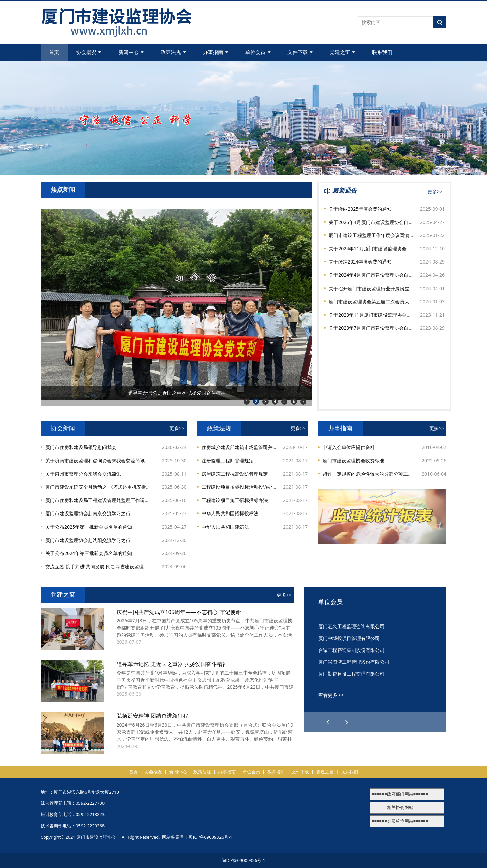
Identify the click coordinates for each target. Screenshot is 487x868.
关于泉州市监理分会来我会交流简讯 (83, 474)
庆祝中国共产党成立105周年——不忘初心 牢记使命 (179, 612)
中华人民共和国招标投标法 (230, 513)
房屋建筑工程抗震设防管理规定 (235, 474)
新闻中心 (131, 52)
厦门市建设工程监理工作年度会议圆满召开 (374, 235)
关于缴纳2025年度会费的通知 (360, 209)
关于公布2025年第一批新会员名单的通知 (89, 527)
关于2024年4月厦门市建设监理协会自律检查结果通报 (385, 275)
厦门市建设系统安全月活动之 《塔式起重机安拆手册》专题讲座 (112, 487)
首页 (54, 52)
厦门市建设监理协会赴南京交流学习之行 (88, 513)
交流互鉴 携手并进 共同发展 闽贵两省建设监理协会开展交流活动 (113, 566)
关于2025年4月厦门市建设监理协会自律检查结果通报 (385, 222)
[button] (347, 722)
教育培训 (276, 772)
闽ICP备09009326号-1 (210, 837)
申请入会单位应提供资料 (349, 447)
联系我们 (382, 52)
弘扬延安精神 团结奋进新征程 (153, 716)
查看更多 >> (331, 695)
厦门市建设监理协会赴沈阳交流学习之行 (88, 540)
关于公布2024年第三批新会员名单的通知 (89, 553)
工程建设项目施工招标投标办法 (235, 500)
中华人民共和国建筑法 (225, 527)
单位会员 (258, 52)
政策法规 (173, 52)
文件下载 (300, 52)
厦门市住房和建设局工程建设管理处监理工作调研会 (100, 500)
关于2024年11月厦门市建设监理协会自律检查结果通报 (387, 248)
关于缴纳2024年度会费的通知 (360, 262)
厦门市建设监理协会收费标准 (353, 461)
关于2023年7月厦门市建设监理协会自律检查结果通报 (385, 328)
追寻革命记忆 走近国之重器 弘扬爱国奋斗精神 (172, 664)
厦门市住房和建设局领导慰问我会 (81, 447)
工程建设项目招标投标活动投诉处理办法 (244, 487)
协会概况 (89, 52)
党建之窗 (342, 52)
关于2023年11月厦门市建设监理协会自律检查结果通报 (387, 315)
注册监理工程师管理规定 (228, 461)
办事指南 (216, 52)
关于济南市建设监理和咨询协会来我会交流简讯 (95, 461)
